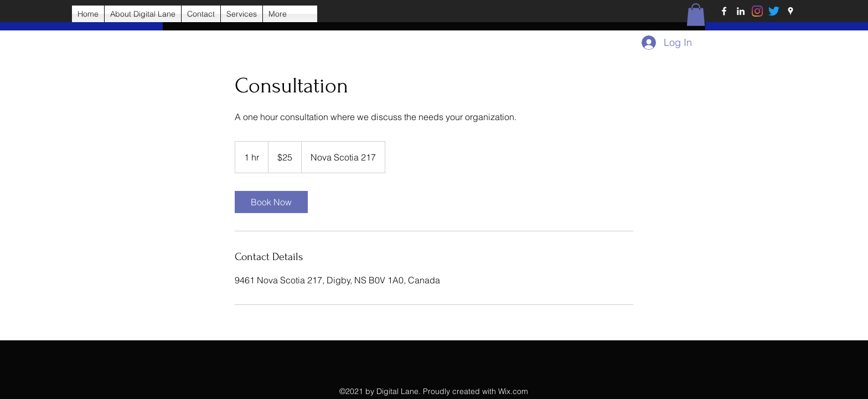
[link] (271, 202)
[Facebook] (724, 11)
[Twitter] (774, 11)
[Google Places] (790, 11)
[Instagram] (757, 11)
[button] (696, 15)
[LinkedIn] (741, 11)
